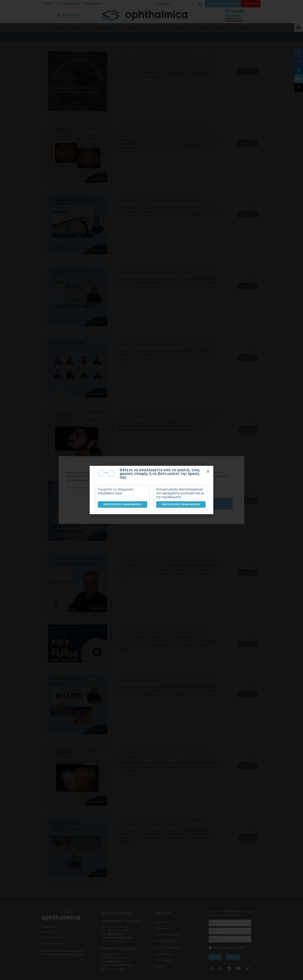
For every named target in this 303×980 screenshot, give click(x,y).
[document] (151, 490)
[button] (208, 471)
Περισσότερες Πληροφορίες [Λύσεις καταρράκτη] (181, 504)
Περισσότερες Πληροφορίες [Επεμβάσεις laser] (123, 504)
